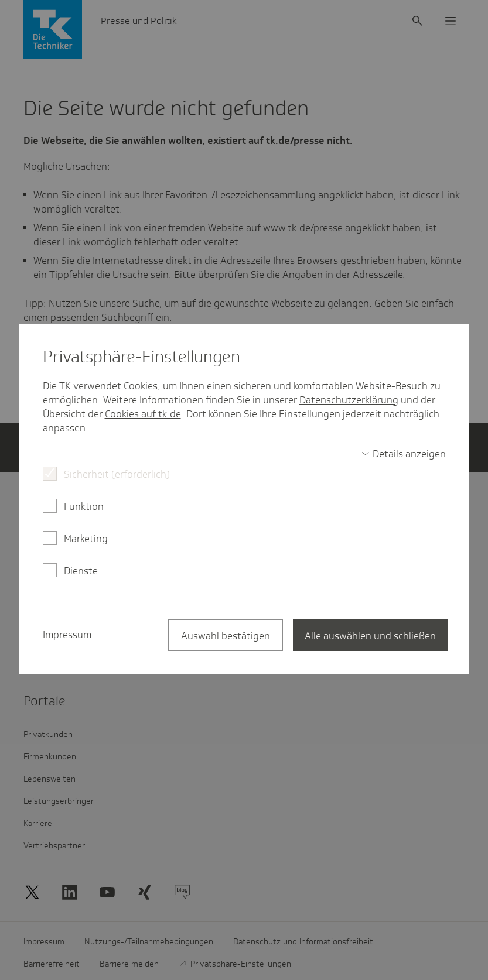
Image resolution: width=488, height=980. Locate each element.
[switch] (404, 454)
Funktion (84, 506)
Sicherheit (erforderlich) (117, 474)
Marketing (86, 539)
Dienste (81, 571)
